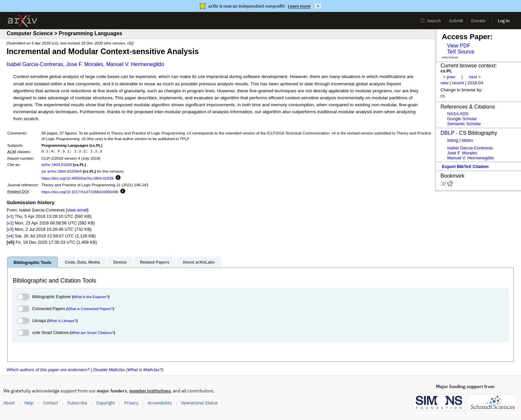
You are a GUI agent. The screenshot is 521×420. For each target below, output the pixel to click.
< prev (449, 77)
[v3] (10, 229)
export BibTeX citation (465, 167)
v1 (55, 43)
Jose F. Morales (84, 64)
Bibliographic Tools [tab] (32, 263)
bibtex (467, 140)
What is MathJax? (145, 370)
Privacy (131, 403)
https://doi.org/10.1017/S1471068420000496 (80, 192)
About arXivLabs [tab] (199, 262)
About (9, 403)
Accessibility (160, 403)
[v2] (10, 223)
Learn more (299, 6)
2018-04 (475, 83)
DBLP (448, 133)
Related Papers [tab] (155, 262)
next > (475, 77)
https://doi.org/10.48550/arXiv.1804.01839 (78, 178)
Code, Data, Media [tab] (82, 262)
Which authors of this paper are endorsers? (48, 370)
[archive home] (22, 21)
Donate (478, 21)
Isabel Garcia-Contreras (35, 64)
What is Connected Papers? (90, 309)
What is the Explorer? (91, 297)
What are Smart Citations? (93, 333)
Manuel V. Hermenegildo (135, 64)
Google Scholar (462, 119)
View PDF (459, 46)
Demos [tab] (120, 262)
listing (453, 140)
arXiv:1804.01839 (57, 165)
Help (29, 403)
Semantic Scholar (464, 124)
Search (430, 21)
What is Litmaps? (62, 321)
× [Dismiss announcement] (318, 6)
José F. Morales (462, 153)
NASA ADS (458, 114)
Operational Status (199, 403)
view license (450, 57)
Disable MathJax (109, 370)
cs (443, 96)
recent (458, 83)
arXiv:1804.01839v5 (64, 171)
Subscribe (77, 403)
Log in (504, 21)
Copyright (106, 403)
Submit (456, 21)
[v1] (10, 216)
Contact (51, 403)
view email (77, 210)
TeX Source (461, 52)
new (445, 83)
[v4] (10, 236)
